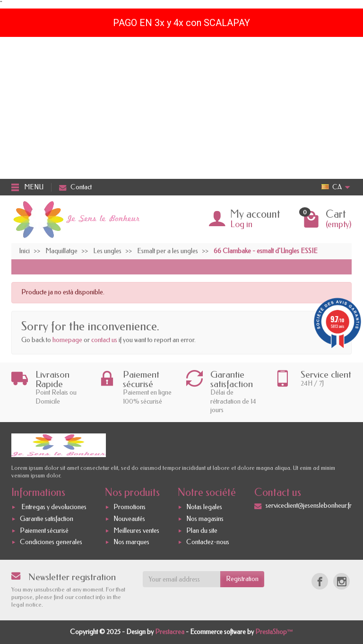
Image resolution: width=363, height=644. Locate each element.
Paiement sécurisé (44, 531)
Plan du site (202, 531)
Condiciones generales (51, 543)
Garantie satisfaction (47, 519)
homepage (67, 340)
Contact (75, 187)
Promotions (130, 507)
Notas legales (204, 507)
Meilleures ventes (136, 531)
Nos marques (131, 543)
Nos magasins (205, 519)
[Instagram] (341, 581)
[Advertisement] (181, 108)
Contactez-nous (208, 543)
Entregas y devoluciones (53, 507)
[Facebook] (320, 581)
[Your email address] (182, 579)
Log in (241, 224)
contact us (104, 340)
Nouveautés (129, 519)
